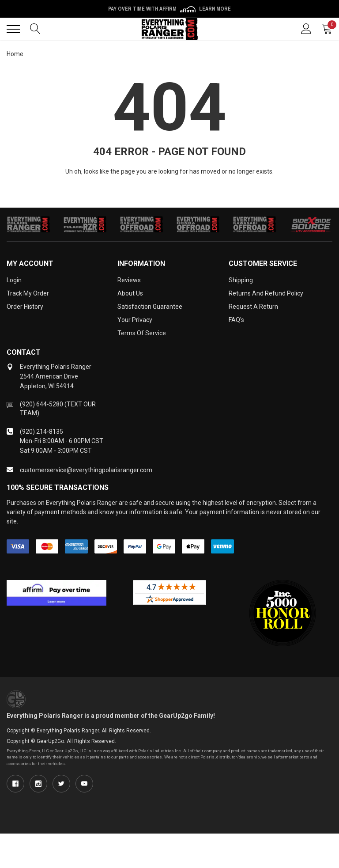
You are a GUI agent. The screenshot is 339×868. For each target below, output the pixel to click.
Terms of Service (142, 333)
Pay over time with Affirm (169, 9)
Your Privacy (135, 320)
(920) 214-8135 (41, 432)
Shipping (241, 280)
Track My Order (28, 293)
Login (14, 280)
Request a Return (253, 307)
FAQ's (236, 320)
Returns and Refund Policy (266, 293)
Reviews (129, 280)
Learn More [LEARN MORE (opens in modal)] (215, 9)
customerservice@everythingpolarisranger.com (86, 470)
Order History (25, 307)
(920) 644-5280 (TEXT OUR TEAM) (58, 409)
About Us (130, 293)
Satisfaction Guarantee (150, 307)
